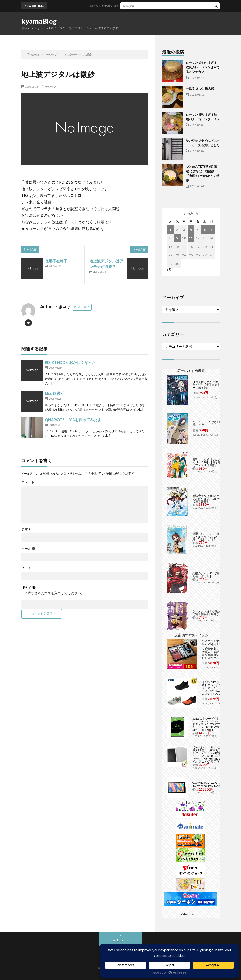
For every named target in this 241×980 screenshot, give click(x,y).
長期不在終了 (56, 261)
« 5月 (170, 270)
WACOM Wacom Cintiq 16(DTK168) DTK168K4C (208, 785)
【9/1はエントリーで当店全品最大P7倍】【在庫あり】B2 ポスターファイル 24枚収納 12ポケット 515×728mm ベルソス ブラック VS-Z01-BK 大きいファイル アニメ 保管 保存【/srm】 (213, 754)
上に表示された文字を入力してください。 (53, 593)
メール (28, 549)
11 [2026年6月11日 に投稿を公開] (191, 238)
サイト (26, 568)
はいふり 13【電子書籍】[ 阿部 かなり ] (212, 424)
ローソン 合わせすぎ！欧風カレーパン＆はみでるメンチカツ (139, 6)
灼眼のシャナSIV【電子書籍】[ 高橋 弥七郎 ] (212, 575)
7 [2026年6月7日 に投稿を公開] (211, 230)
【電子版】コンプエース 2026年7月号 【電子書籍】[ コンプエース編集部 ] (213, 385)
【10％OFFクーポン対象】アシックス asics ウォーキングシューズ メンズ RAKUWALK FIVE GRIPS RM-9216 (217, 688)
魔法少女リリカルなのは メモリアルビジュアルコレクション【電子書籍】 (212, 499)
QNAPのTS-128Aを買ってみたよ (73, 420)
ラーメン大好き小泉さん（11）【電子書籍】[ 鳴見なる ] (212, 613)
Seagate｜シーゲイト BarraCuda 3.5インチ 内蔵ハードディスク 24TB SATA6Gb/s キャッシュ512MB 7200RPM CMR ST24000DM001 (213, 724)
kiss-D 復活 (55, 393)
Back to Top (121, 940)
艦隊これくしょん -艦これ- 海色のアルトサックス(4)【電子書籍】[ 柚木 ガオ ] (212, 537)
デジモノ (51, 86)
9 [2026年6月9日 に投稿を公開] (177, 238)
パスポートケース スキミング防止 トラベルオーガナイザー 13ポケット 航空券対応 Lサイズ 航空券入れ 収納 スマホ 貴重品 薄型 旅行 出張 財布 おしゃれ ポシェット (217, 649)
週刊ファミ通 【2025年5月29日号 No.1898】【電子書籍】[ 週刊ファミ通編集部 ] (213, 462)
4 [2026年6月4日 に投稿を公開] (191, 230)
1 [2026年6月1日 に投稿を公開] (170, 230)
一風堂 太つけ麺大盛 (200, 88)
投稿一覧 (81, 307)
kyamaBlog (39, 21)
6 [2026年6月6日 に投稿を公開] (205, 230)
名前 (27, 529)
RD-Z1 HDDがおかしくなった (70, 362)
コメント (28, 482)
